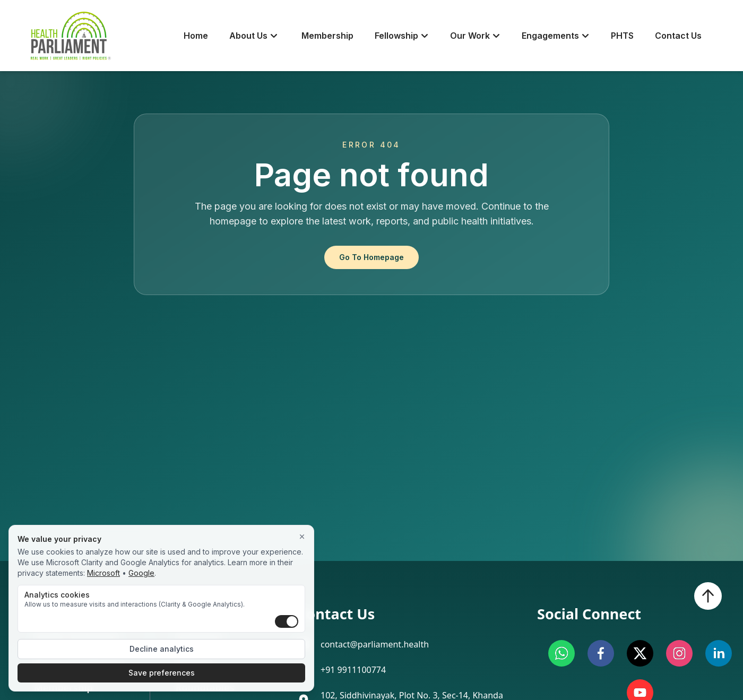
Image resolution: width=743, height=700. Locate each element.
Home (196, 36)
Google (141, 573)
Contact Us (678, 36)
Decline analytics (162, 649)
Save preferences (162, 673)
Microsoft (103, 573)
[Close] (302, 537)
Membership (327, 36)
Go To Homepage (371, 257)
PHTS (622, 36)
